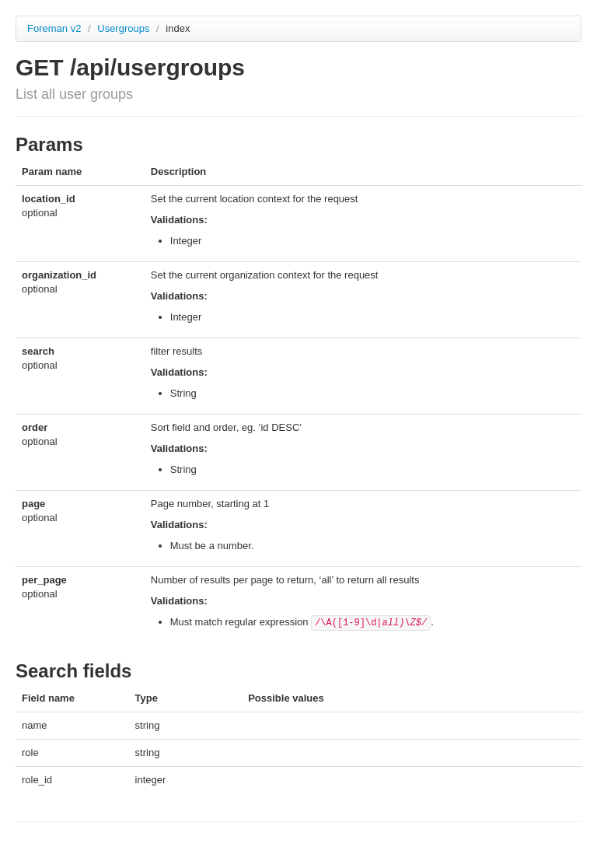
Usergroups (125, 28)
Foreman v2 (54, 28)
